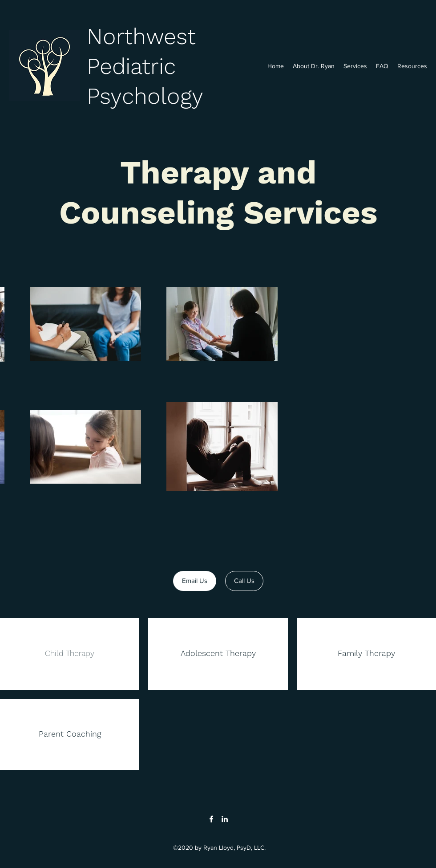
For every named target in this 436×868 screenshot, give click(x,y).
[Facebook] (211, 819)
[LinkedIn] (225, 819)
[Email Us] (195, 581)
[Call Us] (244, 581)
